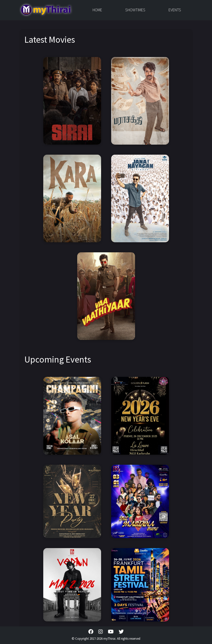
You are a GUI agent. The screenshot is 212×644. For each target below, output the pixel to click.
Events (175, 10)
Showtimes (135, 10)
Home (97, 10)
